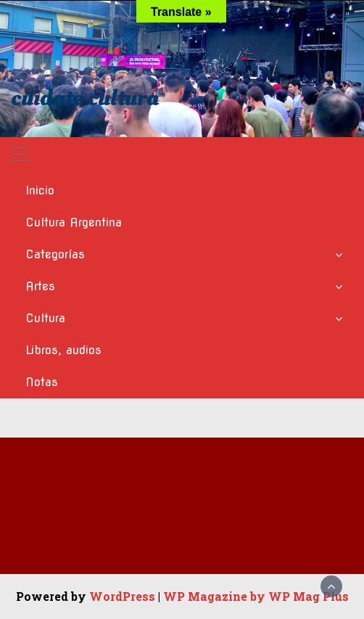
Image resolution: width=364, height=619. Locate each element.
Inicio (40, 190)
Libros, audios (63, 350)
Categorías (55, 254)
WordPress (122, 596)
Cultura (45, 318)
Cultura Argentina (74, 222)
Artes (40, 286)
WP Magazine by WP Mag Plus (256, 596)
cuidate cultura (85, 98)
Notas (42, 382)
